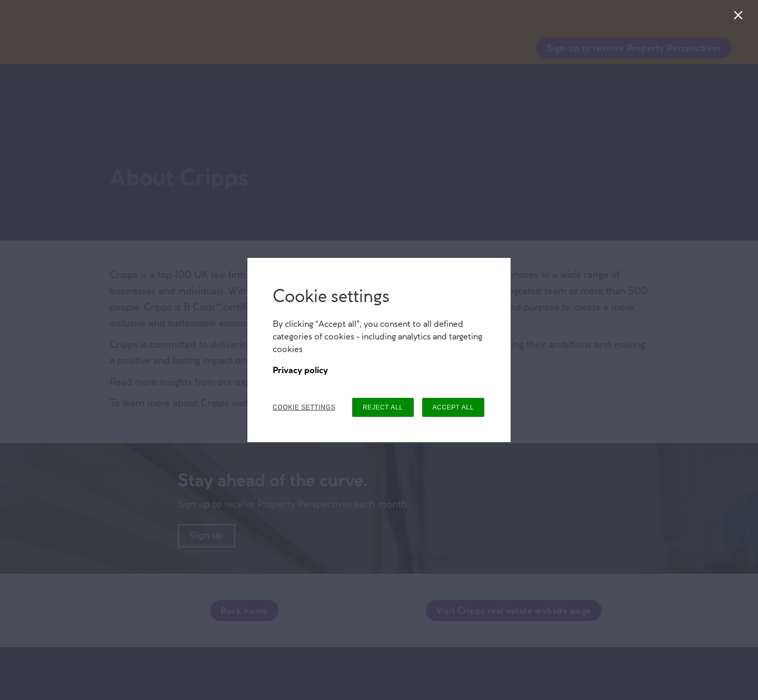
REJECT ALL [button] (383, 407)
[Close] (740, 18)
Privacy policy (300, 370)
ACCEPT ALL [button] (453, 407)
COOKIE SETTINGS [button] (304, 407)
